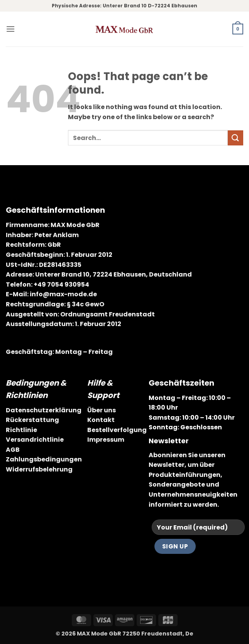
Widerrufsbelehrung (39, 469)
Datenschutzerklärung (44, 410)
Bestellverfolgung (117, 430)
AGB (13, 450)
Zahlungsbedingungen (44, 459)
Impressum (106, 440)
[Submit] (235, 138)
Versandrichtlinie (35, 440)
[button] (10, 29)
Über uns (102, 410)
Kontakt (101, 420)
